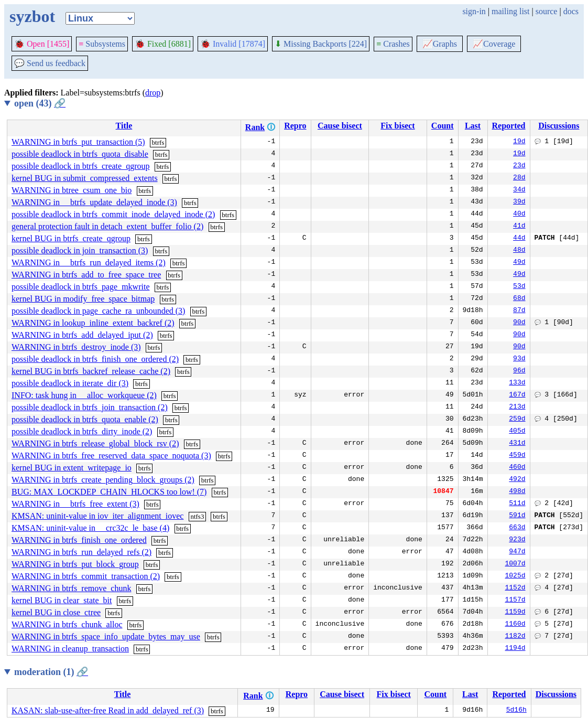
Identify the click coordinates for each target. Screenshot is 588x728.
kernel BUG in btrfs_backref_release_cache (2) (91, 371)
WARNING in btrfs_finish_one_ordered (79, 540)
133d (517, 383)
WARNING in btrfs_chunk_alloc (67, 624)
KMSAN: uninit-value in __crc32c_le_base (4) (90, 528)
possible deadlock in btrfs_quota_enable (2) (85, 419)
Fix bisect (398, 126)
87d (519, 311)
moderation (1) (51, 672)
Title (124, 126)
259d (517, 420)
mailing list (510, 11)
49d (519, 263)
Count (443, 126)
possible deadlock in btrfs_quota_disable (80, 154)
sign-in (474, 11)
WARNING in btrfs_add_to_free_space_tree (86, 275)
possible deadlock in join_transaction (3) (80, 250)
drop (153, 93)
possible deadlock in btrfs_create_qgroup (80, 166)
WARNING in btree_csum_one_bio (72, 190)
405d (517, 432)
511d (517, 504)
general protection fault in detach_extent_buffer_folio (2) (107, 226)
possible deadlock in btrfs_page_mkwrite (81, 287)
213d (517, 408)
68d (519, 299)
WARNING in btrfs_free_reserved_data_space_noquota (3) (111, 456)
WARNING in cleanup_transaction (70, 649)
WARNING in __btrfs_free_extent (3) (75, 504)
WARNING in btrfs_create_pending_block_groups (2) (103, 480)
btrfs (158, 142)
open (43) (40, 103)
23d (519, 166)
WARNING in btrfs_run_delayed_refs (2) (81, 552)
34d (519, 190)
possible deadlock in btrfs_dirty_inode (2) (82, 431)
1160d (515, 625)
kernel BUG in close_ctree (56, 612)
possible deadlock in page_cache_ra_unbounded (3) (98, 311)
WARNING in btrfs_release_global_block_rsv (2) (95, 443)
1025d (515, 576)
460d (517, 468)
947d (517, 552)
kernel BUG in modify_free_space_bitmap (83, 299)
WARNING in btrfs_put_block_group (75, 564)
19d (519, 142)
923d (517, 540)
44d (519, 239)
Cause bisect (340, 126)
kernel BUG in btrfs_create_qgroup (71, 238)
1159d (515, 613)
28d (519, 178)
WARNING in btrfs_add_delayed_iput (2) (82, 335)
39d (519, 202)
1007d (515, 564)
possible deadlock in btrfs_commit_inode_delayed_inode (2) (113, 214)
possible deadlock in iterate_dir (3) (70, 383)
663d (517, 528)
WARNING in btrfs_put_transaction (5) (78, 142)
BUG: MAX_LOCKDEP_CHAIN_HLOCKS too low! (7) (109, 492)
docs (571, 11)
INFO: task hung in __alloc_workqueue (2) (84, 395)
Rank (255, 127)
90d (519, 323)
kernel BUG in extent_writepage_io (72, 468)
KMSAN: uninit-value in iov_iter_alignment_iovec (97, 516)
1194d (515, 649)
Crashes (393, 44)
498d (517, 492)
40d (519, 215)
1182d (515, 637)
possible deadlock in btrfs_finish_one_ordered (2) (95, 359)
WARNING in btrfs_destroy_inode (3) (76, 347)
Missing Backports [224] (321, 44)
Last (473, 126)
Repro (295, 126)
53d (519, 287)
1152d (515, 588)
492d (517, 480)
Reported (509, 126)
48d (519, 251)
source (547, 11)
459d (517, 456)
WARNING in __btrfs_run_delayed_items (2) (89, 263)
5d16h (516, 711)
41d (519, 227)
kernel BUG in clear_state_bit (62, 600)
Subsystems (102, 44)
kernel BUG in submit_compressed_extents (85, 178)
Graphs (440, 44)
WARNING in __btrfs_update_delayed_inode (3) (94, 202)
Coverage (494, 44)
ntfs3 (197, 516)
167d (517, 395)
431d (517, 444)
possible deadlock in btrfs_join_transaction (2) (90, 407)
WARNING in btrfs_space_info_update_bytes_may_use (106, 636)
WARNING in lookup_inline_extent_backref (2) (93, 323)
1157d (515, 601)
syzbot (32, 16)
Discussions (559, 126)
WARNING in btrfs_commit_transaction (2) (86, 576)
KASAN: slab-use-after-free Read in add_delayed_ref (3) (108, 710)
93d (519, 359)
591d (517, 516)
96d (519, 371)
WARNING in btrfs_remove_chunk (71, 588)
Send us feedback (50, 63)
